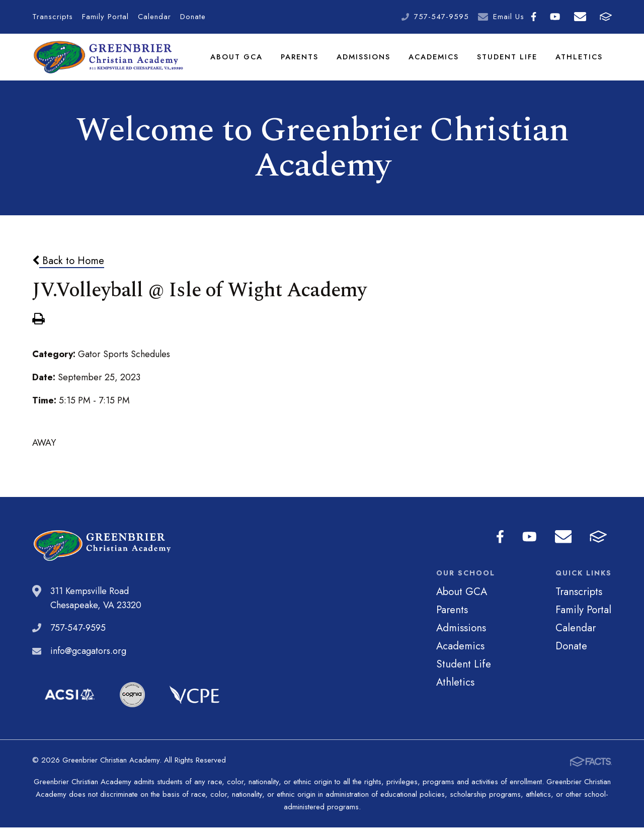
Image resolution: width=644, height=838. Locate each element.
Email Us (509, 17)
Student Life (509, 62)
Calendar (154, 17)
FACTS (606, 17)
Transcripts (53, 17)
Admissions (366, 62)
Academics (436, 62)
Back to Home (68, 272)
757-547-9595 (441, 17)
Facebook (534, 17)
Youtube (555, 17)
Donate (193, 17)
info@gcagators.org (88, 662)
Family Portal (105, 17)
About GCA (239, 62)
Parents (302, 62)
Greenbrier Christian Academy (109, 63)
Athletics (580, 62)
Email (580, 17)
